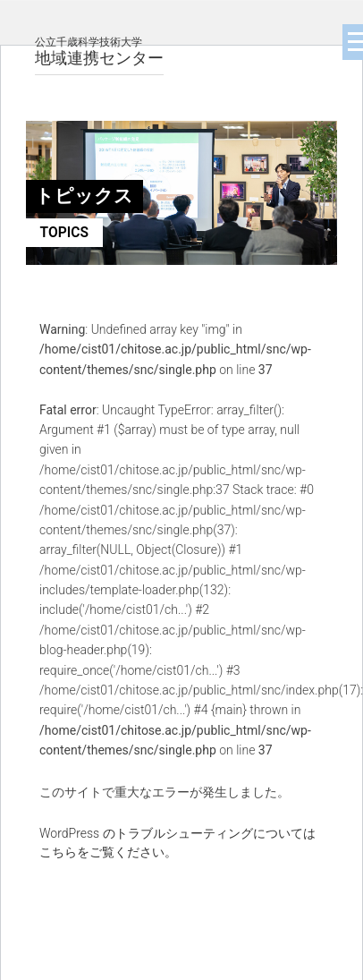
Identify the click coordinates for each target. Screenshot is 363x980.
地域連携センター (99, 51)
